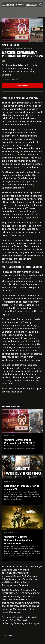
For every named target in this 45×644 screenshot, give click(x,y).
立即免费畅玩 (22, 86)
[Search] (40, 5)
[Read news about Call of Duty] (21, 5)
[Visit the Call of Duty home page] (11, 5)
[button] (4, 5)
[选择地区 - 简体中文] (31, 5)
